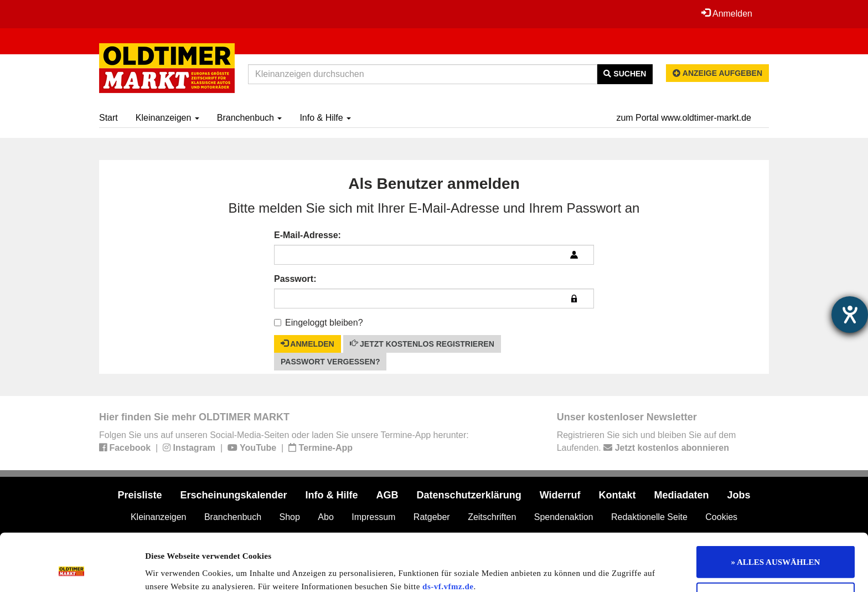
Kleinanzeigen (167, 118)
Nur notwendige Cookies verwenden (776, 547)
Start (108, 118)
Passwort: (295, 279)
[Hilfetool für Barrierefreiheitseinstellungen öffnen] (850, 315)
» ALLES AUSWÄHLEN (776, 510)
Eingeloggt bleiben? (319, 323)
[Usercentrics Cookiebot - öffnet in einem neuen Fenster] (72, 570)
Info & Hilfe (325, 118)
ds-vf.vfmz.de (448, 534)
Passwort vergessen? (330, 362)
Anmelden (727, 13)
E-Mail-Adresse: (308, 235)
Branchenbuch (250, 118)
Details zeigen (572, 570)
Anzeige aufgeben (717, 73)
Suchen (625, 74)
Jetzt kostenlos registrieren (422, 344)
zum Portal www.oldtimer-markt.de (684, 118)
